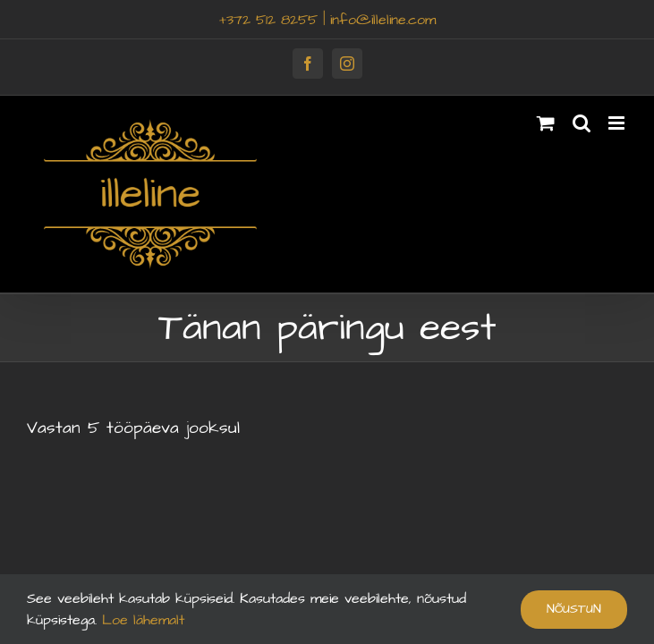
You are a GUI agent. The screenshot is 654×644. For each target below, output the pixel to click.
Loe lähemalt (140, 620)
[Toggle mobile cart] (546, 123)
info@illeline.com (383, 20)
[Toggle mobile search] (582, 123)
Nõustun (574, 609)
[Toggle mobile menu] (618, 123)
